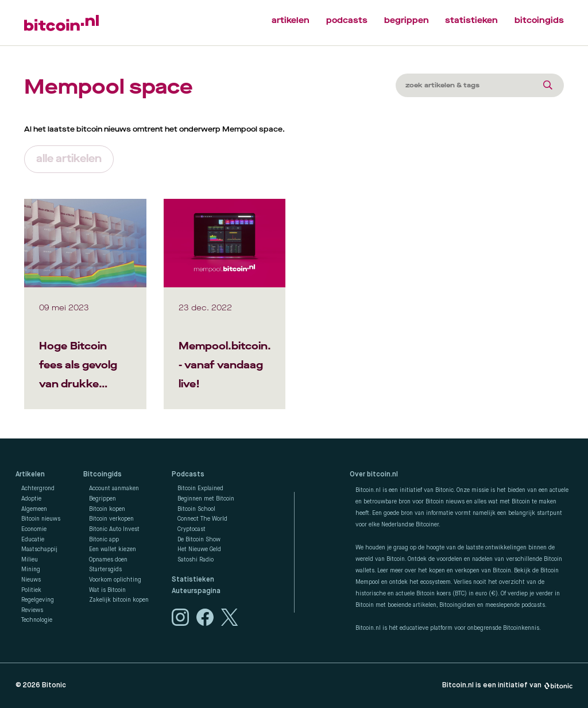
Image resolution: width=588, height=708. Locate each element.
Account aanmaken (114, 488)
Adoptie (31, 499)
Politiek (31, 590)
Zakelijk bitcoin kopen (119, 600)
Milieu (30, 560)
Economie (34, 529)
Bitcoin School (196, 509)
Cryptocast (192, 529)
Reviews (32, 610)
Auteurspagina (196, 591)
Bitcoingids (102, 475)
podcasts (347, 20)
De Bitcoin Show (199, 540)
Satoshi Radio (196, 560)
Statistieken (193, 580)
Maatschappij (39, 549)
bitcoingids (539, 20)
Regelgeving (38, 600)
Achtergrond (38, 488)
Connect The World (202, 519)
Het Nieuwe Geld (199, 549)
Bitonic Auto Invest (114, 529)
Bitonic (54, 685)
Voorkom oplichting (115, 580)
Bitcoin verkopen (111, 519)
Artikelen (30, 475)
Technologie (37, 620)
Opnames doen (108, 560)
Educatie (33, 540)
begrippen (407, 20)
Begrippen (102, 499)
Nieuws (31, 580)
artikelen (291, 20)
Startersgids (105, 570)
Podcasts (188, 475)
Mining (31, 570)
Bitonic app (104, 540)
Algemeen (34, 509)
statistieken (471, 20)
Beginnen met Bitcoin (206, 499)
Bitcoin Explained (200, 488)
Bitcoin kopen (107, 509)
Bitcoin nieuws (41, 519)
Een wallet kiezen (113, 549)
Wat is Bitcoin (107, 590)
